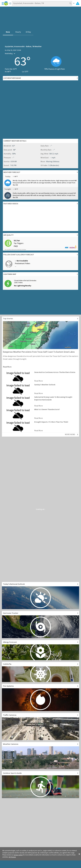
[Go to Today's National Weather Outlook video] (40, 596)
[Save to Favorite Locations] (10, 3)
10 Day (28, 32)
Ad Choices (12, 857)
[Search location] (42, 3)
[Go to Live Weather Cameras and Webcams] (40, 756)
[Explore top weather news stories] (40, 319)
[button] (79, 854)
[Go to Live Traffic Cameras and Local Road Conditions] (40, 727)
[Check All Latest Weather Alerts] (78, 3)
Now (8, 32)
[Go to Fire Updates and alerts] (40, 697)
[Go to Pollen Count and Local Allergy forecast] (40, 650)
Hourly (18, 32)
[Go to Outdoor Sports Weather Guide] (40, 785)
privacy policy (18, 855)
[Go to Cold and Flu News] (40, 672)
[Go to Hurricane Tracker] (40, 625)
